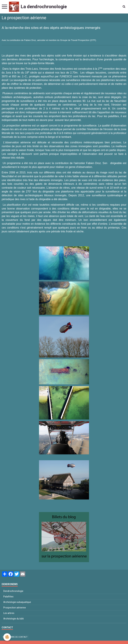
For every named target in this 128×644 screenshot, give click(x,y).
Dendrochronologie (13, 591)
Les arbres (9, 613)
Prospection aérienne (15, 608)
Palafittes (8, 597)
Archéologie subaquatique (17, 602)
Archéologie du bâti (13, 619)
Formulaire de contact (15, 637)
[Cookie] (7, 637)
